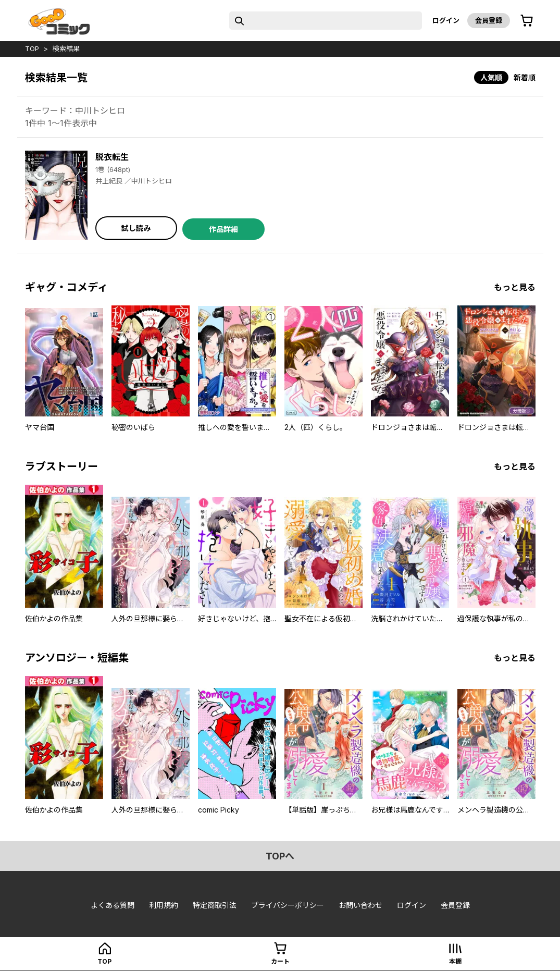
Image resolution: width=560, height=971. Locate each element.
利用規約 (164, 905)
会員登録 (489, 20)
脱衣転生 (112, 157)
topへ (280, 856)
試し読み (136, 228)
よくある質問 (113, 905)
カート (280, 961)
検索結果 (66, 48)
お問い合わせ (360, 905)
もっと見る (515, 287)
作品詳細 (223, 229)
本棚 (455, 961)
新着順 (525, 77)
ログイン (446, 20)
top (32, 48)
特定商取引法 (215, 905)
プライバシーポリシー (288, 905)
